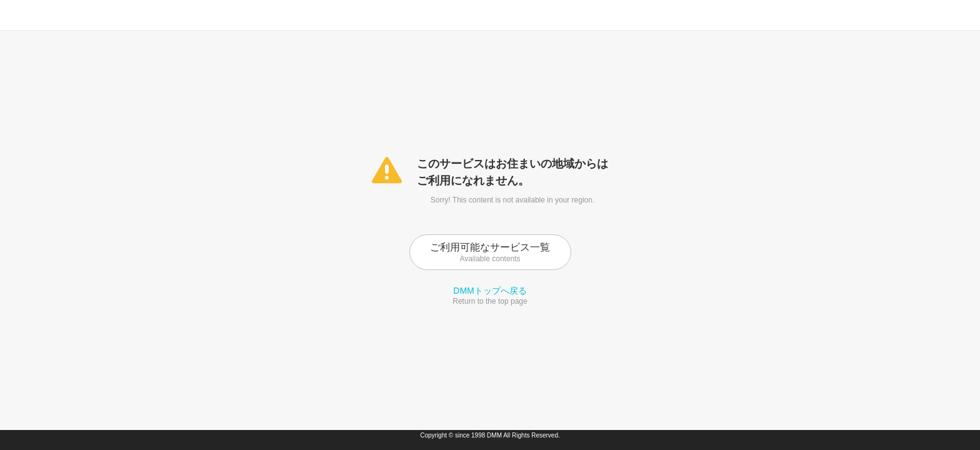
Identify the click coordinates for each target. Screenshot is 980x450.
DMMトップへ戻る (490, 291)
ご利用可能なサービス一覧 (490, 252)
